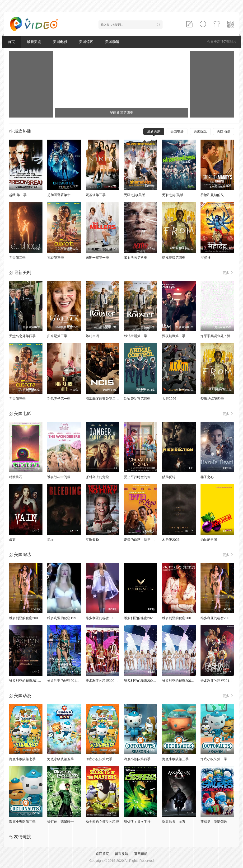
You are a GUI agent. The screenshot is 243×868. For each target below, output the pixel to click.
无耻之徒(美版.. (135, 195)
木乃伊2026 (171, 540)
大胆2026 (169, 399)
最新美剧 (34, 42)
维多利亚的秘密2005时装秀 (106, 681)
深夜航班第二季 (174, 336)
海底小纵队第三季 (175, 759)
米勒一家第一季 (97, 258)
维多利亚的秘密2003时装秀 (182, 681)
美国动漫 (112, 42)
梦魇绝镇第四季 (174, 258)
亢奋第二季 (17, 258)
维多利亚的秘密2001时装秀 (182, 618)
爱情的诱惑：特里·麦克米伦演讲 (148, 540)
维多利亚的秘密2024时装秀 (144, 618)
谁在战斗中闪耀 (59, 477)
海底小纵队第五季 (61, 759)
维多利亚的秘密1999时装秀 (106, 618)
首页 (11, 42)
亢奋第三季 (56, 258)
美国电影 (60, 42)
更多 (228, 273)
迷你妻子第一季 (59, 399)
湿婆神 (206, 258)
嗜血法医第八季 (136, 258)
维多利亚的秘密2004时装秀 (144, 681)
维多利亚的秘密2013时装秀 (221, 681)
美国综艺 (86, 42)
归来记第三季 (57, 336)
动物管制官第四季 (137, 399)
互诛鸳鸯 (92, 540)
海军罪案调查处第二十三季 (106, 399)
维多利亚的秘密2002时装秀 (221, 618)
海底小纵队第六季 (99, 759)
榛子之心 (207, 477)
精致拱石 (16, 477)
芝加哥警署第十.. (60, 195)
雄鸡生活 (92, 336)
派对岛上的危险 (97, 477)
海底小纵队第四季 (137, 759)
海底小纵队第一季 (214, 759)
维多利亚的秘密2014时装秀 (29, 681)
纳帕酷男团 (209, 540)
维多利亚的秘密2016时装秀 (68, 681)
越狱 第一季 (18, 195)
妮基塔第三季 (96, 195)
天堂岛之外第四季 (22, 336)
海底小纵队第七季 (22, 759)
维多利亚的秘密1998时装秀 (68, 618)
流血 (51, 540)
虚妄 (12, 540)
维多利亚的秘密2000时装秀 (29, 618)
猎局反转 (169, 477)
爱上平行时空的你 (137, 477)
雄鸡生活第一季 (136, 336)
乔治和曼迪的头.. (213, 195)
